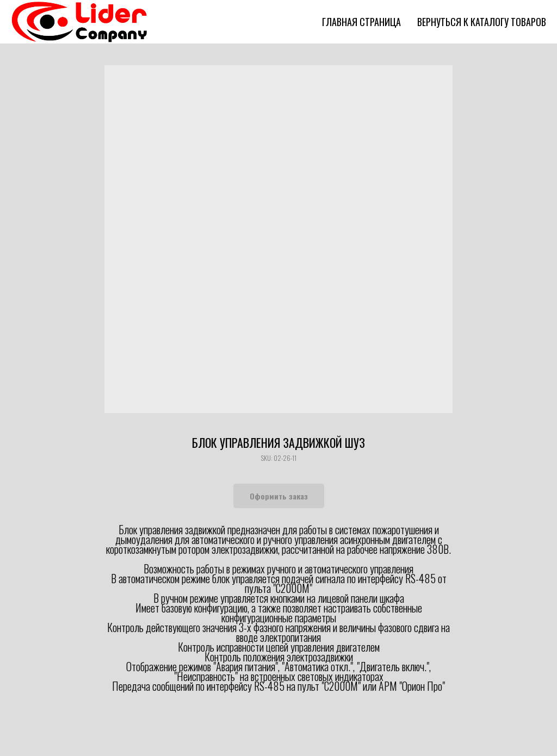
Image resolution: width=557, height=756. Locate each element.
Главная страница (361, 22)
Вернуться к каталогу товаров (482, 22)
